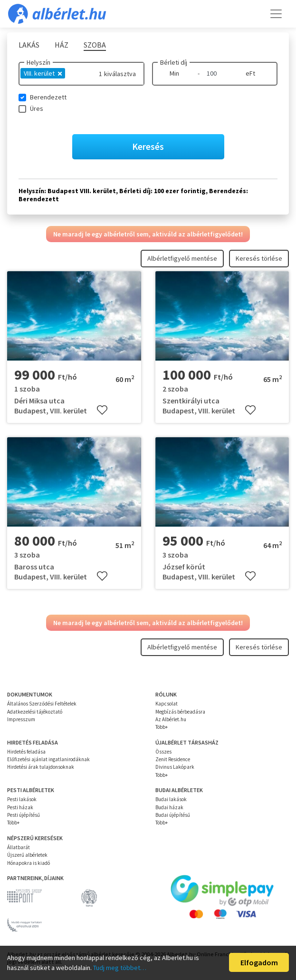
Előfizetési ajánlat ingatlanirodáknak (48, 759)
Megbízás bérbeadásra (180, 712)
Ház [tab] (62, 45)
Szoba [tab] (95, 45)
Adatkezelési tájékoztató (35, 712)
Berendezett (48, 97)
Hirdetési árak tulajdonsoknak (41, 767)
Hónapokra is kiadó (29, 863)
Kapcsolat (167, 704)
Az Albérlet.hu (171, 719)
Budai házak (169, 807)
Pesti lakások (22, 799)
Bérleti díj (174, 62)
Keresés (148, 146)
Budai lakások (171, 799)
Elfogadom (259, 962)
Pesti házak (20, 807)
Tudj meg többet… (120, 968)
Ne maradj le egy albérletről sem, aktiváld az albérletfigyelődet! (148, 234)
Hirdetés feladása (26, 752)
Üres (37, 108)
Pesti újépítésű (24, 815)
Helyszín (38, 62)
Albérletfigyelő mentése (182, 258)
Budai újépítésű (173, 815)
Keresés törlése (259, 258)
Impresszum (21, 719)
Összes (163, 752)
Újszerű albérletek (27, 855)
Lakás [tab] (29, 45)
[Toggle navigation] (276, 14)
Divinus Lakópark (175, 767)
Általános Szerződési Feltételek (42, 704)
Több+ (162, 727)
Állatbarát (19, 847)
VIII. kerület (43, 73)
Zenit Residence (173, 759)
